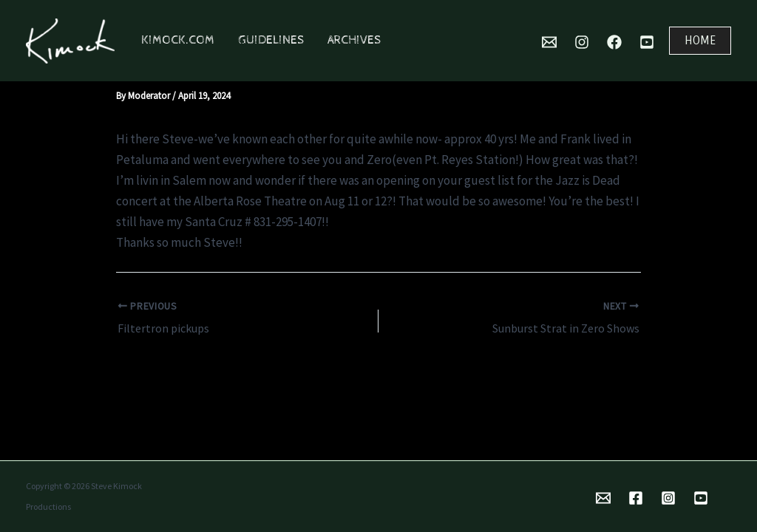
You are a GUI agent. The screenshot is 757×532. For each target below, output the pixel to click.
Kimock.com (178, 40)
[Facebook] (614, 42)
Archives (354, 40)
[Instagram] (582, 42)
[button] (700, 41)
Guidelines (271, 40)
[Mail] (549, 42)
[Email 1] (603, 498)
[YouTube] (647, 42)
